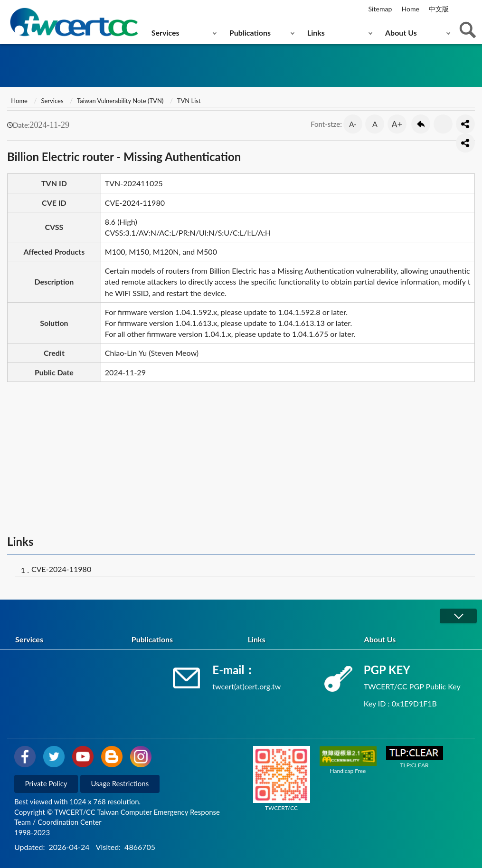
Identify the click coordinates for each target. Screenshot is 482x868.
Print (443, 124)
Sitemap (380, 9)
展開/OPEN (458, 616)
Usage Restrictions (120, 783)
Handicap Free (348, 760)
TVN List (189, 101)
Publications (250, 33)
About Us (401, 33)
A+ (397, 124)
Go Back (421, 124)
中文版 (439, 9)
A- (353, 124)
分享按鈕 (465, 124)
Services (165, 33)
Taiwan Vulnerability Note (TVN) (120, 101)
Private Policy (46, 783)
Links (316, 33)
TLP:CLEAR (415, 758)
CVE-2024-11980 (61, 569)
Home (410, 9)
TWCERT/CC (282, 779)
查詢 (468, 30)
